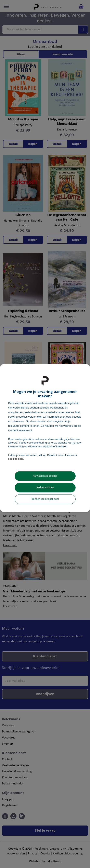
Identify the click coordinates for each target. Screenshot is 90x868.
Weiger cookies (45, 488)
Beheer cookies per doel (45, 499)
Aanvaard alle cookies (45, 476)
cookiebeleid (16, 459)
